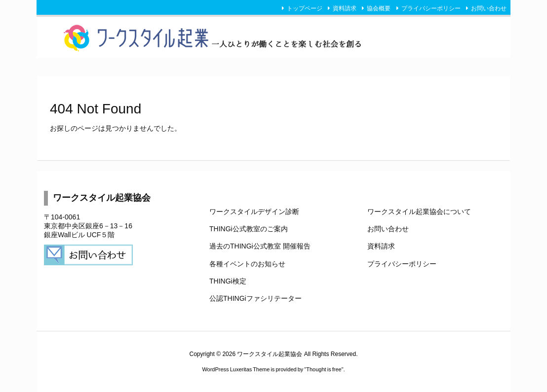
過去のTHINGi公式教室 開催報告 (260, 246)
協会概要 (379, 8)
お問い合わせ (489, 8)
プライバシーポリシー (431, 8)
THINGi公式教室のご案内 (249, 229)
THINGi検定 (228, 281)
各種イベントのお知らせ (247, 264)
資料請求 (345, 8)
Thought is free (324, 369)
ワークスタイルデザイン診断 (254, 212)
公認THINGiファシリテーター (255, 298)
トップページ (305, 8)
